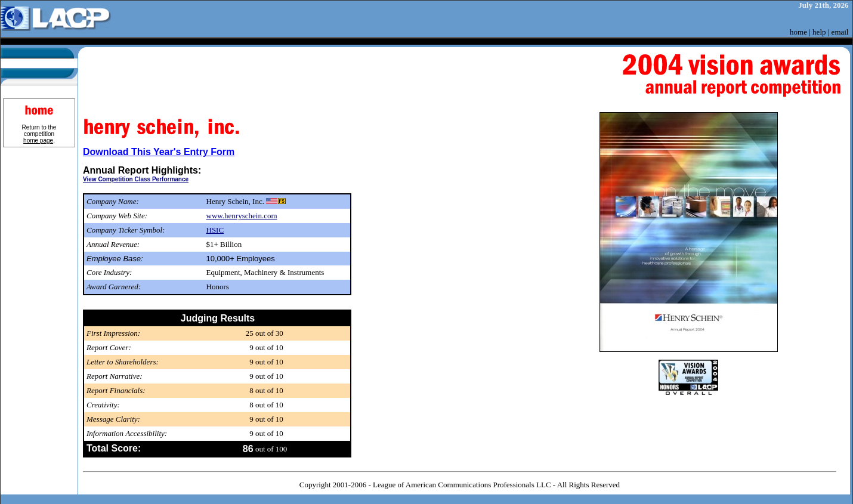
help (819, 32)
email (840, 32)
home (798, 32)
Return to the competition (39, 134)
